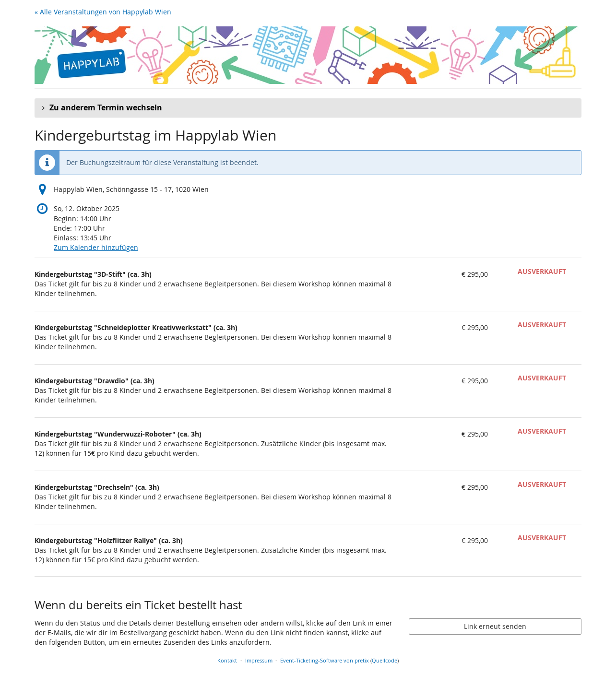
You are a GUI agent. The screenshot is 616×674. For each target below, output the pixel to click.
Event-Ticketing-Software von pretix (325, 660)
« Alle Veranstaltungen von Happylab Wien (103, 12)
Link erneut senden (495, 626)
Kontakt (227, 660)
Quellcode (385, 660)
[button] (308, 108)
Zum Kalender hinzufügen (96, 247)
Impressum (259, 660)
